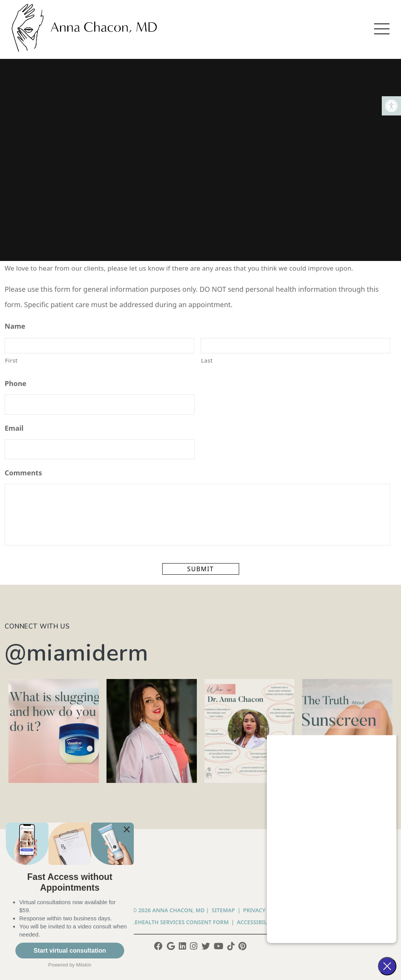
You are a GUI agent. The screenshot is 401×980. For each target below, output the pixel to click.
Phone (16, 384)
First (11, 360)
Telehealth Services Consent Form (177, 922)
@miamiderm (77, 653)
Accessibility (256, 922)
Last (207, 360)
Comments (23, 473)
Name (15, 326)
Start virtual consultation (70, 951)
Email (14, 428)
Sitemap (223, 910)
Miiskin (84, 965)
